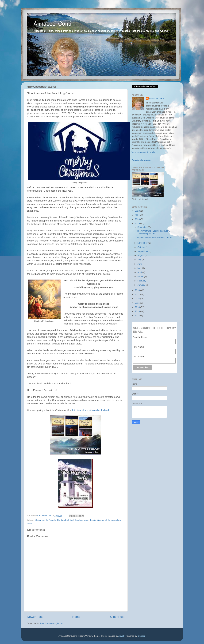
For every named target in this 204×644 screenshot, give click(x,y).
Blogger (141, 636)
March (141, 277)
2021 (138, 215)
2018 (138, 290)
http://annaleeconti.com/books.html (90, 410)
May (140, 268)
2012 (138, 315)
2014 (138, 307)
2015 (138, 303)
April (140, 272)
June (140, 264)
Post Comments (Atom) (51, 623)
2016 (138, 299)
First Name (138, 347)
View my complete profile (144, 152)
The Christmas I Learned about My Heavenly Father (154, 232)
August (141, 255)
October (142, 247)
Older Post (117, 617)
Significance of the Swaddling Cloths (154, 238)
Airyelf (121, 636)
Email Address (140, 337)
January (142, 285)
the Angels (51, 520)
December (143, 227)
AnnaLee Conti (45, 516)
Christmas (40, 520)
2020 (138, 219)
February (142, 281)
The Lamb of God (65, 520)
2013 (138, 311)
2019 (138, 223)
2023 (138, 211)
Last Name (138, 356)
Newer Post (35, 617)
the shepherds (82, 520)
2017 (138, 294)
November (143, 243)
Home (76, 617)
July (140, 260)
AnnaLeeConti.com (141, 160)
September (143, 251)
